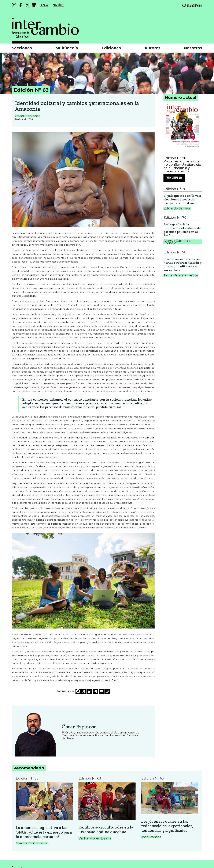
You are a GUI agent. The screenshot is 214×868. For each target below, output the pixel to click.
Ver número (174, 178)
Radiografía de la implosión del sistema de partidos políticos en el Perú (182, 230)
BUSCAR (44, 5)
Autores (152, 48)
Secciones (22, 48)
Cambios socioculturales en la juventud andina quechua (106, 830)
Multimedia (67, 48)
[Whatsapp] (107, 691)
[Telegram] (95, 691)
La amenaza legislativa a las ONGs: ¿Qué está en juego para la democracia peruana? (44, 832)
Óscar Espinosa (79, 727)
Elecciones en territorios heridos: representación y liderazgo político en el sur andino (182, 265)
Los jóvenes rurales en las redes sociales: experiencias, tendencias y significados (167, 826)
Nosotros (193, 48)
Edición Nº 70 (175, 158)
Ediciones (111, 48)
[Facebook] (78, 691)
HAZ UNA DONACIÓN (192, 6)
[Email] (101, 691)
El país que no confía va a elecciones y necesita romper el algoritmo (182, 199)
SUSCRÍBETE (59, 5)
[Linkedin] (90, 691)
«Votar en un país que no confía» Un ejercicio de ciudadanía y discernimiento (182, 166)
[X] (84, 691)
